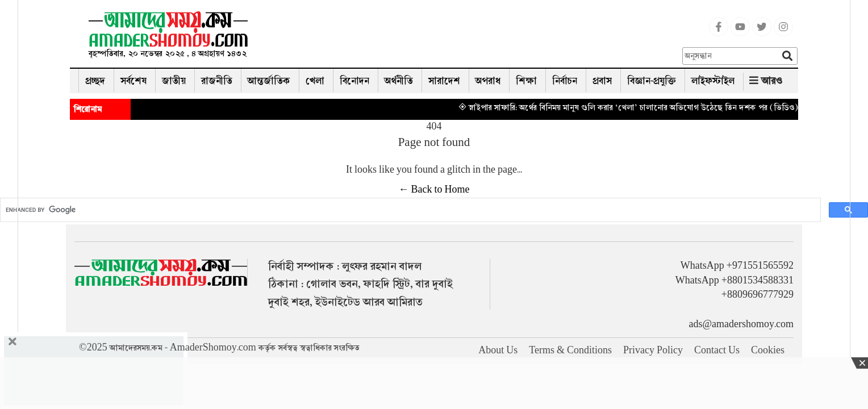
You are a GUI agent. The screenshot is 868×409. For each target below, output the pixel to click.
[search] (409, 210)
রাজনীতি (217, 81)
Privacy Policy (653, 350)
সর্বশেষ (133, 81)
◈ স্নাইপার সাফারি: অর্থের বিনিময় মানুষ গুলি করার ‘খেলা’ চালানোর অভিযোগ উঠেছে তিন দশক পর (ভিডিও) (639, 107)
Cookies (768, 350)
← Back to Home (434, 190)
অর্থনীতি (399, 81)
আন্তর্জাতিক (269, 81)
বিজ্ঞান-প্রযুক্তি (652, 81)
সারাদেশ (444, 81)
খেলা (315, 81)
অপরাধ (488, 81)
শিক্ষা (526, 81)
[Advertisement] (470, 37)
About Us (498, 350)
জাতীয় (174, 81)
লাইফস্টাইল (713, 81)
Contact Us (717, 350)
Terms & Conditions (570, 350)
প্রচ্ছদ (95, 81)
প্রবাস (602, 81)
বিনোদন (354, 81)
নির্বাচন (565, 81)
